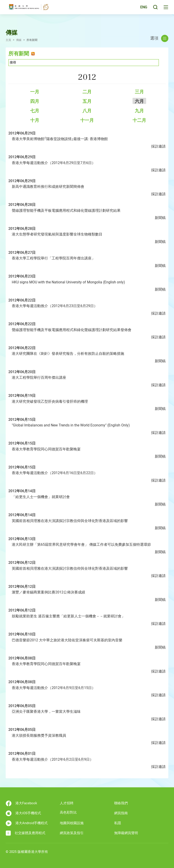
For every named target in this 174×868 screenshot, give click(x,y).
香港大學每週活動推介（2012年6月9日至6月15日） (54, 688)
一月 (35, 92)
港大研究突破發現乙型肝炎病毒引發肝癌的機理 (50, 401)
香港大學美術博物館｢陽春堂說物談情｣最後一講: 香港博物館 (60, 139)
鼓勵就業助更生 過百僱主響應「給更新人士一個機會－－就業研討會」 (68, 616)
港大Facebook (21, 803)
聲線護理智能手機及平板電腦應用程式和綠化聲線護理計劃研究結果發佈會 (72, 330)
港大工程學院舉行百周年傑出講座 (39, 378)
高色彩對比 (68, 812)
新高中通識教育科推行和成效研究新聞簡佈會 (48, 187)
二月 (87, 92)
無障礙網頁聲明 (126, 833)
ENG (143, 10)
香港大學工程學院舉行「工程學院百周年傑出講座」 (53, 258)
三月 (139, 92)
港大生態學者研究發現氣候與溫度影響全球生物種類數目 (57, 234)
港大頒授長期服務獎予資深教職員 (39, 735)
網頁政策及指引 (72, 833)
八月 (87, 111)
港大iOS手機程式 (23, 813)
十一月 (87, 120)
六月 (139, 101)
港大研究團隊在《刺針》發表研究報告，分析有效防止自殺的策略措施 (68, 354)
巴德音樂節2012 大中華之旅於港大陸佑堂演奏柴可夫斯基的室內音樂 (67, 640)
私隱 (118, 823)
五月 (87, 101)
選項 (159, 38)
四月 (35, 101)
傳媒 (19, 40)
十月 (35, 120)
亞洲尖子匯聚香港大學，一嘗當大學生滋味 (46, 712)
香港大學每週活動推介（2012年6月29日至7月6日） (54, 163)
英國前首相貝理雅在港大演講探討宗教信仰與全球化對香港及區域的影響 (70, 521)
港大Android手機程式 (27, 823)
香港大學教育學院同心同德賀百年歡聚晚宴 (46, 449)
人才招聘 (67, 803)
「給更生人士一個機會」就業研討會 (41, 497)
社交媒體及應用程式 (25, 833)
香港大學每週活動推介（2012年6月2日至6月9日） (53, 759)
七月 (35, 111)
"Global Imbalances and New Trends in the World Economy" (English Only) (71, 425)
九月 (139, 111)
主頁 (8, 40)
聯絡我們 (121, 803)
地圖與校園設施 (72, 823)
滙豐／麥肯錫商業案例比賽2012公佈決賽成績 (48, 592)
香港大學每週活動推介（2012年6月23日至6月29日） (55, 306)
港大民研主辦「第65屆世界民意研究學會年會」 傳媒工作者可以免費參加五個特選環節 (81, 545)
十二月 (139, 120)
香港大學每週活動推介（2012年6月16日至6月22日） (55, 473)
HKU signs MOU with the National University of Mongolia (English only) (68, 282)
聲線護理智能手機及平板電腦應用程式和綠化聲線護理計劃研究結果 (66, 211)
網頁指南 (121, 813)
